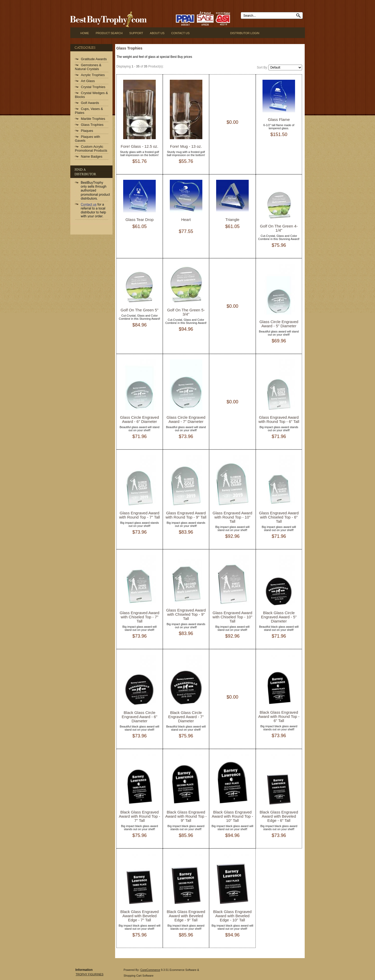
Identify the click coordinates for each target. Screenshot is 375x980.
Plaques (87, 131)
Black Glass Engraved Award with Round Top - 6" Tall (279, 716)
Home (85, 33)
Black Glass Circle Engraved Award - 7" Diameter (186, 717)
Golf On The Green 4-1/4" (279, 228)
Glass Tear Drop (140, 220)
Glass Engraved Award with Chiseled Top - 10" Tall (232, 617)
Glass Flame (279, 119)
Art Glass (88, 81)
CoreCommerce (150, 970)
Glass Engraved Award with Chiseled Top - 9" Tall (186, 614)
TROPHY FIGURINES (90, 974)
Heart (186, 220)
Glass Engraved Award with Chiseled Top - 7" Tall (140, 617)
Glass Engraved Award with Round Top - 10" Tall (232, 517)
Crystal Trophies (93, 87)
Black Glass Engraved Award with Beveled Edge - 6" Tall (279, 816)
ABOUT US (157, 33)
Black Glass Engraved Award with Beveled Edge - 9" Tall (186, 916)
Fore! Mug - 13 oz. (186, 146)
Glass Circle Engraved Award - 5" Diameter (279, 324)
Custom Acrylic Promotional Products (91, 149)
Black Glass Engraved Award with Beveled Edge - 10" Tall (233, 916)
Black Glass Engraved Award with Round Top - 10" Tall (232, 816)
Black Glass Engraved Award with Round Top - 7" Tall (139, 816)
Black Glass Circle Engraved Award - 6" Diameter (139, 717)
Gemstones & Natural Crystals (88, 67)
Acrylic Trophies (93, 75)
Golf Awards (90, 103)
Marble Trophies (93, 119)
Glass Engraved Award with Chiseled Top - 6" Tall (279, 517)
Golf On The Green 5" (139, 310)
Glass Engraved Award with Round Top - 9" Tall (186, 515)
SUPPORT (136, 33)
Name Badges (92, 156)
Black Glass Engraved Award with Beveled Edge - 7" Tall (140, 916)
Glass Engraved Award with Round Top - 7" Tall (139, 515)
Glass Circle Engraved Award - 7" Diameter (186, 419)
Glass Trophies (92, 125)
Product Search (109, 33)
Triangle (233, 220)
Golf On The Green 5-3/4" (186, 312)
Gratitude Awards (94, 59)
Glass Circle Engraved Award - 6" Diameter (139, 419)
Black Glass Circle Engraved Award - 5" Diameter (279, 617)
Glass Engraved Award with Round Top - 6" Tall (279, 419)
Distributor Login (245, 33)
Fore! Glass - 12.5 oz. (140, 146)
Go (299, 16)
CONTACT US (181, 33)
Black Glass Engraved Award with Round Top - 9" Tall (186, 816)
